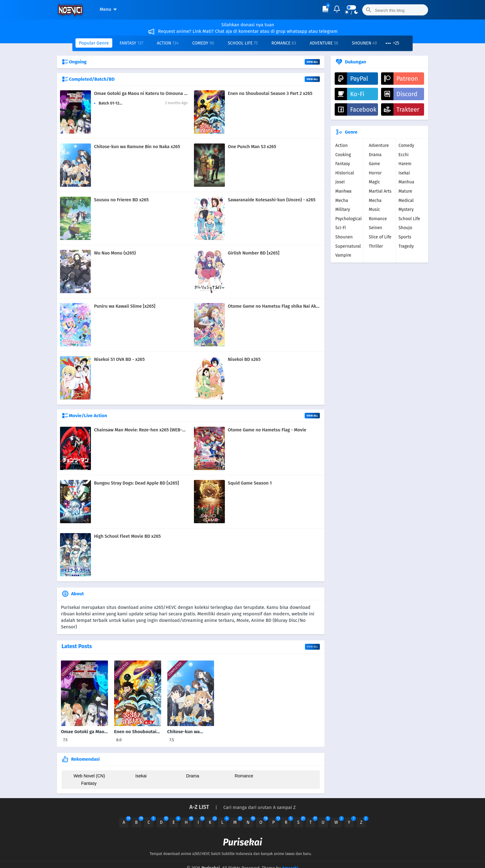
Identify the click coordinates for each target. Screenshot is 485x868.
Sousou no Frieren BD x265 (121, 200)
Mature (405, 191)
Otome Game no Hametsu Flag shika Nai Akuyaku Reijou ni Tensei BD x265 (304, 306)
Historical (345, 173)
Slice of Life (380, 237)
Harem (405, 164)
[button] (392, 43)
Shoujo (405, 228)
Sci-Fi (341, 228)
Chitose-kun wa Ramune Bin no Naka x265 (137, 147)
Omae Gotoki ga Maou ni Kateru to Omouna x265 (144, 93)
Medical (406, 201)
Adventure (324, 43)
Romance (284, 43)
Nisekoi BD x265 (244, 359)
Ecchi (403, 155)
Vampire (343, 255)
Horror (375, 173)
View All (312, 62)
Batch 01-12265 (112, 103)
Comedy (203, 43)
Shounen (365, 43)
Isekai (140, 776)
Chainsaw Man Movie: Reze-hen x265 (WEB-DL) (142, 430)
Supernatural (348, 246)
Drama (191, 776)
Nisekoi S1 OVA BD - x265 (119, 359)
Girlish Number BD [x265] (254, 253)
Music (374, 210)
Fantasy (131, 43)
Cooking (343, 155)
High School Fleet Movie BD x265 (127, 536)
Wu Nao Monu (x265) (115, 253)
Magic (374, 182)
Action (168, 43)
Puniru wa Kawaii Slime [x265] (125, 306)
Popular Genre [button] (94, 43)
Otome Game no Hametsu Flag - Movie (267, 430)
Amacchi (290, 861)
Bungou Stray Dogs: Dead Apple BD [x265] (137, 483)
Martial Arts (380, 191)
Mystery (406, 210)
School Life (243, 43)
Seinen (375, 228)
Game (374, 164)
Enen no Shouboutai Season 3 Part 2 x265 (270, 93)
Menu (109, 9)
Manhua (406, 182)
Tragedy (406, 246)
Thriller (376, 246)
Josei (340, 182)
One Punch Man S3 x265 (252, 147)
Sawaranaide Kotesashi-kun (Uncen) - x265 (272, 200)
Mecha (342, 201)
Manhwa (343, 191)
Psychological (348, 219)
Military (343, 210)
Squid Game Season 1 (250, 483)
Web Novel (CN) (89, 776)
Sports (405, 237)
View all (312, 647)
